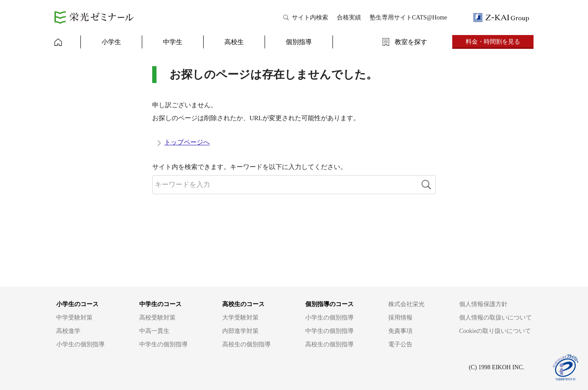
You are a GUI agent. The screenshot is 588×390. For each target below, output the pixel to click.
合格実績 (349, 18)
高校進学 (68, 331)
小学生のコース (77, 304)
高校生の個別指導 (246, 344)
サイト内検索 (310, 18)
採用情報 (400, 318)
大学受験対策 (240, 318)
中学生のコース (160, 304)
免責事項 (400, 331)
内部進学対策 (240, 331)
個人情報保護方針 (483, 304)
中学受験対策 (74, 318)
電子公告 (400, 344)
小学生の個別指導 (80, 344)
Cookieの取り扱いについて (495, 331)
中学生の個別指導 (163, 344)
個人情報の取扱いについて (495, 318)
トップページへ (187, 142)
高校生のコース (243, 304)
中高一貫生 (154, 331)
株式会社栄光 (406, 304)
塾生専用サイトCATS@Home (408, 18)
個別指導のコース (329, 304)
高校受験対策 (157, 318)
